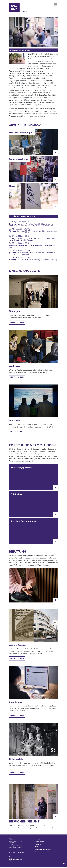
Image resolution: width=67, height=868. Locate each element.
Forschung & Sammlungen (43, 849)
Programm (38, 844)
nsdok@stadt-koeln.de (16, 847)
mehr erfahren (17, 432)
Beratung (38, 852)
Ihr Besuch (38, 839)
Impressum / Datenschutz (17, 852)
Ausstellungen (39, 842)
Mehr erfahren (17, 323)
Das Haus (38, 847)
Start (24, 12)
